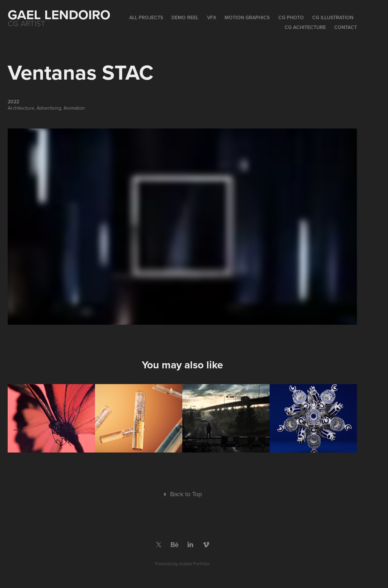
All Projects (146, 17)
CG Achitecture (305, 27)
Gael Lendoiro (59, 14)
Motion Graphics (247, 17)
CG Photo (291, 17)
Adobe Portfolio (194, 564)
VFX (212, 17)
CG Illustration (333, 17)
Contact (346, 27)
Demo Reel (185, 17)
